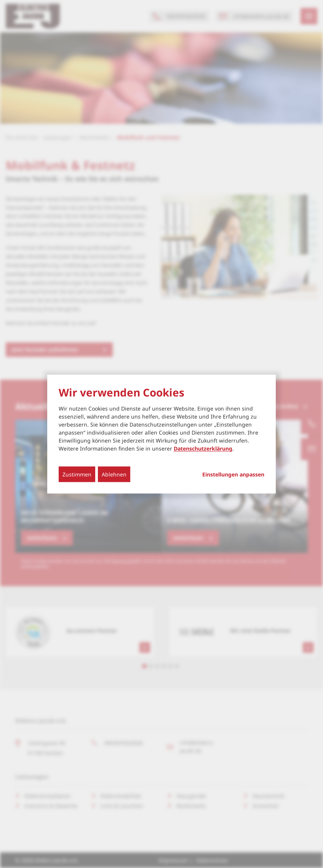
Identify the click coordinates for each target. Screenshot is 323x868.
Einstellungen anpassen (233, 475)
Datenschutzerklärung (203, 448)
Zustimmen (77, 474)
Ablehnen (114, 474)
